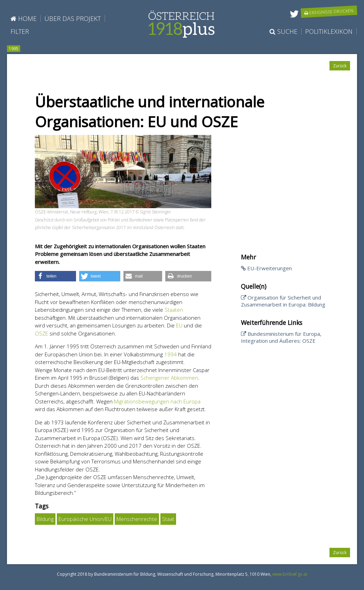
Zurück (340, 66)
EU (179, 325)
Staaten (174, 310)
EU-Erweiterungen (266, 268)
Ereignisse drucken (329, 12)
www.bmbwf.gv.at (290, 574)
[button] (55, 276)
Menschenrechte (137, 519)
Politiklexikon (329, 31)
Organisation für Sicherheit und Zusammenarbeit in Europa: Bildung (283, 301)
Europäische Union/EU (85, 519)
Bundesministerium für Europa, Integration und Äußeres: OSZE (281, 337)
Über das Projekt (73, 18)
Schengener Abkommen (169, 378)
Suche (283, 31)
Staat (168, 519)
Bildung (45, 519)
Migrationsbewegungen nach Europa (157, 401)
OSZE (41, 333)
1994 (170, 354)
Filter (20, 31)
